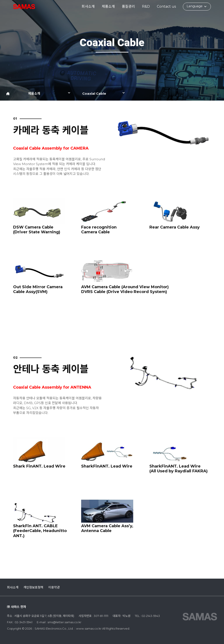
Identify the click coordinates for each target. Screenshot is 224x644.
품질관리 (128, 6)
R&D (146, 6)
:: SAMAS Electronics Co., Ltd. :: (24, 7)
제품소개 (108, 6)
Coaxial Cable (94, 93)
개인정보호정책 (33, 587)
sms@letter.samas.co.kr (64, 622)
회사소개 (88, 6)
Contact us (166, 6)
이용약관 (54, 587)
